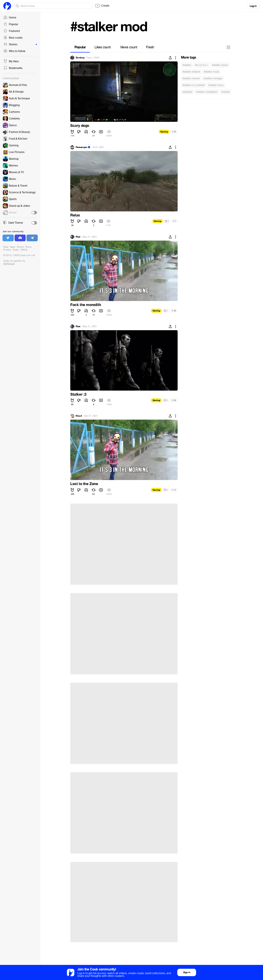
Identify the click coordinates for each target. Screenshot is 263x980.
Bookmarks (13, 68)
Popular (11, 24)
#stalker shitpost (191, 72)
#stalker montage (213, 78)
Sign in (187, 972)
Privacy (7, 250)
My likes (11, 61)
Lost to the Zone (84, 484)
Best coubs (13, 38)
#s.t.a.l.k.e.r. (202, 65)
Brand (20, 247)
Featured (11, 31)
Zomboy (80, 58)
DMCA (24, 250)
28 (174, 311)
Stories (20, 44)
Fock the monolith (86, 305)
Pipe (78, 237)
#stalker (187, 65)
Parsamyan (81, 147)
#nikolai (226, 92)
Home (10, 18)
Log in (253, 6)
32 (174, 132)
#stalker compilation (207, 92)
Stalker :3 (78, 394)
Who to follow (14, 51)
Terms (28, 247)
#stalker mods (211, 72)
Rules (16, 250)
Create (102, 6)
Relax (75, 215)
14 (174, 490)
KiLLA (79, 416)
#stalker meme (220, 65)
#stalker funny (216, 85)
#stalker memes (191, 78)
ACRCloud (9, 264)
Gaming (164, 132)
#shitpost (187, 92)
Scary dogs (80, 126)
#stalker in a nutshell (194, 85)
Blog (6, 247)
